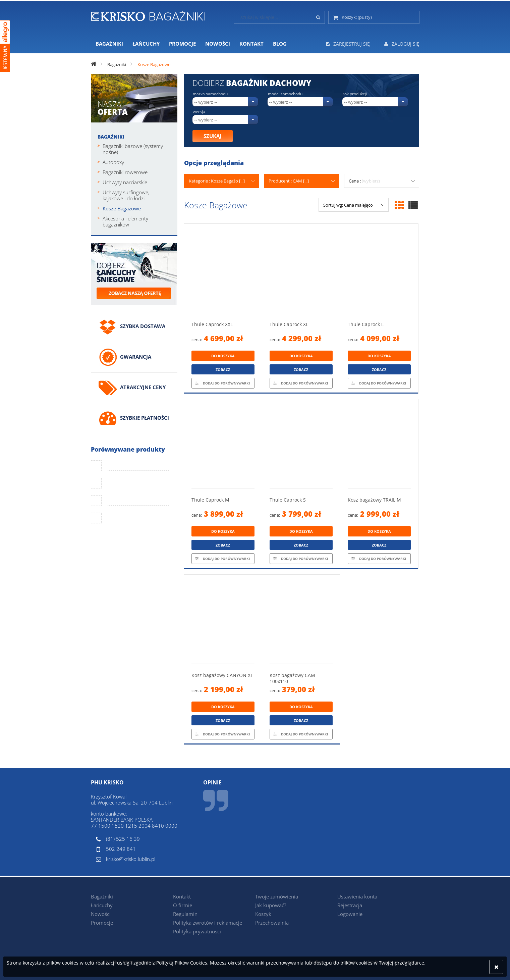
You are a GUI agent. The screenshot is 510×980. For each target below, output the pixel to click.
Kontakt (182, 896)
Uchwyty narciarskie (125, 182)
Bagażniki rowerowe (125, 172)
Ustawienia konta (357, 896)
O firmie (183, 905)
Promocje (102, 923)
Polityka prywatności (197, 931)
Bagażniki (111, 137)
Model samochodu (285, 94)
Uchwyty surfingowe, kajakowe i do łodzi (126, 195)
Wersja (199, 112)
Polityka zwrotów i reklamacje (208, 923)
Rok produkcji (355, 94)
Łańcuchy (102, 905)
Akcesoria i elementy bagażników (125, 221)
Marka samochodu (210, 94)
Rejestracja (350, 905)
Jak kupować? (271, 905)
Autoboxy (113, 162)
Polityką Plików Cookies (182, 963)
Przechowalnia (272, 923)
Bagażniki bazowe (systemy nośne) (133, 149)
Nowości (101, 914)
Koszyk (263, 914)
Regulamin (185, 914)
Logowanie (350, 914)
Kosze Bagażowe (122, 208)
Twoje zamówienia (277, 896)
